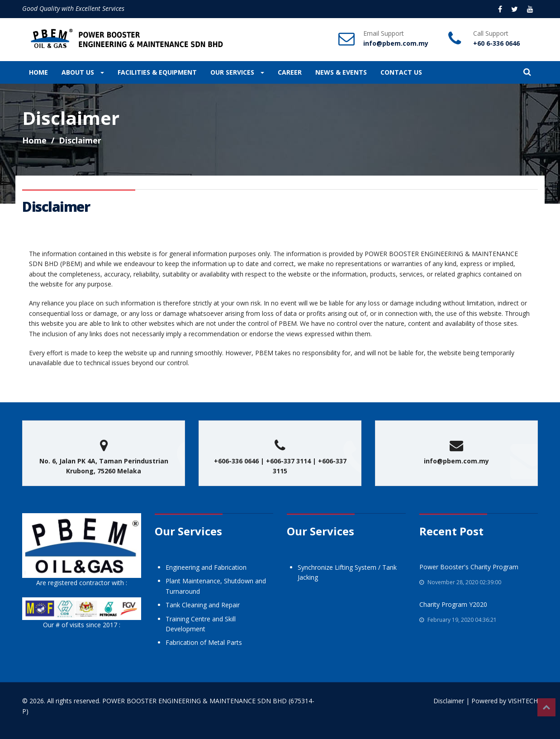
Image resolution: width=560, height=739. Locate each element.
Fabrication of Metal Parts (204, 642)
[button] (527, 72)
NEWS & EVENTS (341, 72)
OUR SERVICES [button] (237, 72)
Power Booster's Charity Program (469, 567)
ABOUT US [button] (83, 72)
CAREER (290, 72)
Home (34, 140)
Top (546, 707)
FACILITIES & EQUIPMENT (157, 72)
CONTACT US (401, 72)
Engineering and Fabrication (206, 567)
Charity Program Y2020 (453, 604)
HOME (38, 72)
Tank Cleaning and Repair (203, 605)
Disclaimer (449, 701)
